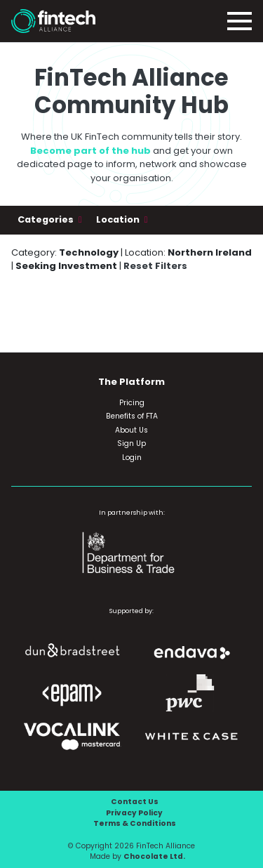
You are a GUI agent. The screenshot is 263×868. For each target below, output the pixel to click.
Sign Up (131, 443)
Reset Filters (155, 266)
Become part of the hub (90, 151)
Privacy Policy (134, 813)
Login (132, 458)
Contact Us (135, 802)
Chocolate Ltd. (154, 856)
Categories (47, 219)
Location (119, 219)
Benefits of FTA (132, 416)
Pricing (132, 403)
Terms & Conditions (135, 823)
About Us (131, 430)
